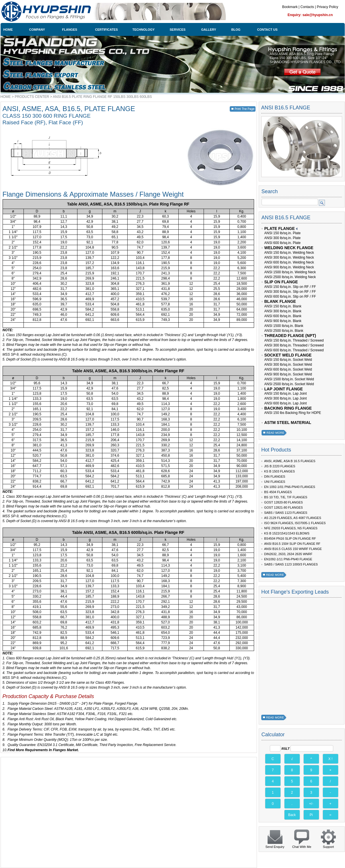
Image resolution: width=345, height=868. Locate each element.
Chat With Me (302, 847)
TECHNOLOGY (144, 30)
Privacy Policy (328, 7)
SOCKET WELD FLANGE (288, 355)
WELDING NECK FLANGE (289, 248)
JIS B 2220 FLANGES (280, 466)
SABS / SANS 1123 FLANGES (286, 513)
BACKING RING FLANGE (288, 408)
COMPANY (37, 30)
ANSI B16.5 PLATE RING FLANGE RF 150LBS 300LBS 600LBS (102, 97)
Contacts (307, 7)
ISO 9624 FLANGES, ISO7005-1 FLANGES (295, 523)
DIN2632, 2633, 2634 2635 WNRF (288, 554)
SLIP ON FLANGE (281, 282)
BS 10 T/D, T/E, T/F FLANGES (286, 497)
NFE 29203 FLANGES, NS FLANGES (291, 528)
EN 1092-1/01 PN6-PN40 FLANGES (290, 487)
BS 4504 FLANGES (278, 492)
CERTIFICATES (107, 30)
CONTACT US (267, 30)
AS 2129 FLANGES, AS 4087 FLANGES (293, 518)
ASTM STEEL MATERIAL (288, 423)
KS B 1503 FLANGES (279, 471)
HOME (8, 30)
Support (329, 847)
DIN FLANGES (275, 476)
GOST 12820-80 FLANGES (283, 502)
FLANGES (70, 30)
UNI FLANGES (275, 482)
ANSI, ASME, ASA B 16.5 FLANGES (290, 461)
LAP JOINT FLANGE (284, 389)
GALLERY (209, 30)
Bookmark (290, 7)
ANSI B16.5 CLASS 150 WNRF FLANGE (293, 549)
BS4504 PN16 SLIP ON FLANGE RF (290, 538)
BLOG (236, 30)
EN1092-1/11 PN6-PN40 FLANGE (288, 559)
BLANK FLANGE (280, 301)
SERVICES (178, 30)
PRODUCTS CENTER (32, 97)
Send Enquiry (275, 847)
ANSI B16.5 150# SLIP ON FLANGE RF (292, 544)
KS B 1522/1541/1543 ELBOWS (287, 533)
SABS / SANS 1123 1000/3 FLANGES (291, 564)
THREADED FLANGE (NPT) (290, 336)
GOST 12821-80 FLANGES (283, 507)
